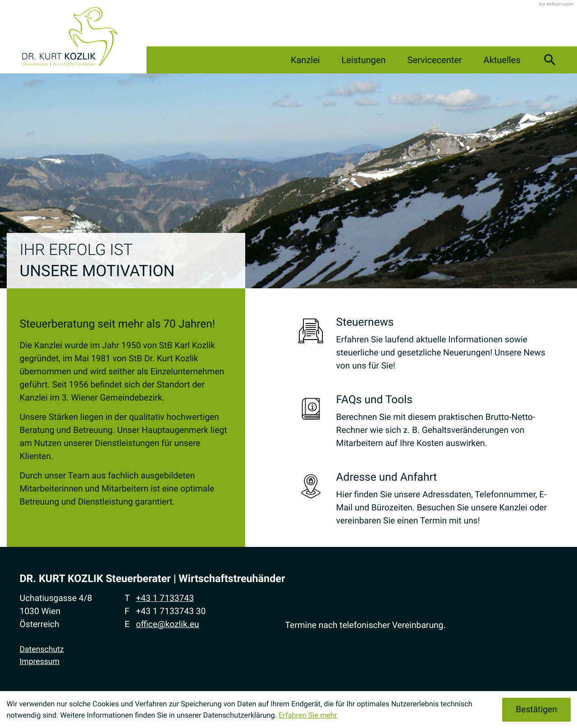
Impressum (39, 662)
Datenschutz (41, 650)
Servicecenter (426, 60)
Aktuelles (498, 60)
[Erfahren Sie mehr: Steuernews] (428, 347)
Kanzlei (288, 60)
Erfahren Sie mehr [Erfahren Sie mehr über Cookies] (308, 715)
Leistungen (350, 60)
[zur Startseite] (70, 37)
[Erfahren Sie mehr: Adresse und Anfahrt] (428, 502)
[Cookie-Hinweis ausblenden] (536, 710)
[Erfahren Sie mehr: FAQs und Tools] (428, 424)
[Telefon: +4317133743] (165, 598)
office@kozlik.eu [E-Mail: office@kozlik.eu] (167, 624)
